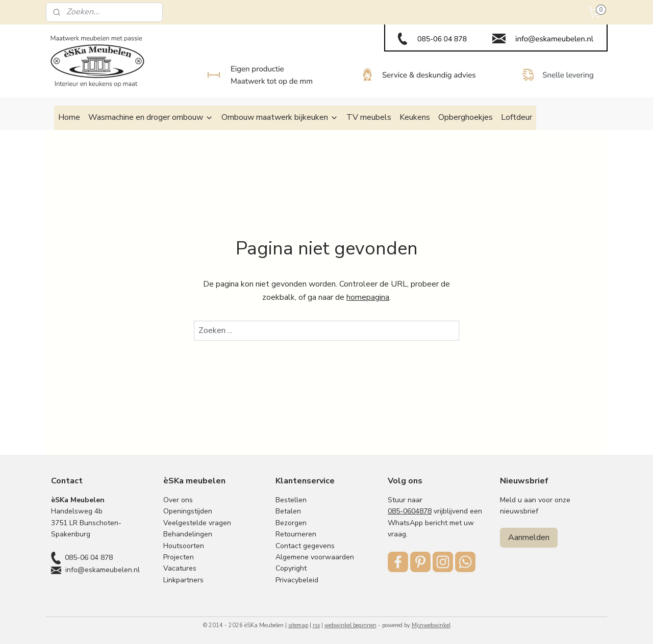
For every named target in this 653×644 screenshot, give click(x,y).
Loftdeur (517, 117)
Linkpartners (183, 580)
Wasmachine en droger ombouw (151, 117)
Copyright (291, 568)
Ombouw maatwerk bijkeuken (280, 117)
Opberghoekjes (466, 117)
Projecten (179, 557)
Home (69, 117)
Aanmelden (529, 537)
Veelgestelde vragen (197, 523)
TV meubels (369, 117)
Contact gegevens (305, 546)
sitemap (298, 625)
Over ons (178, 500)
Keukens (415, 117)
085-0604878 (410, 511)
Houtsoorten (184, 546)
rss (316, 625)
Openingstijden (188, 511)
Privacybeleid (297, 580)
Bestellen (291, 500)
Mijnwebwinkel (431, 625)
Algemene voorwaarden (315, 557)
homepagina (368, 297)
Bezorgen (291, 523)
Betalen (288, 511)
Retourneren (296, 534)
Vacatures (180, 568)
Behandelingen (188, 534)
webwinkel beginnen (350, 625)
